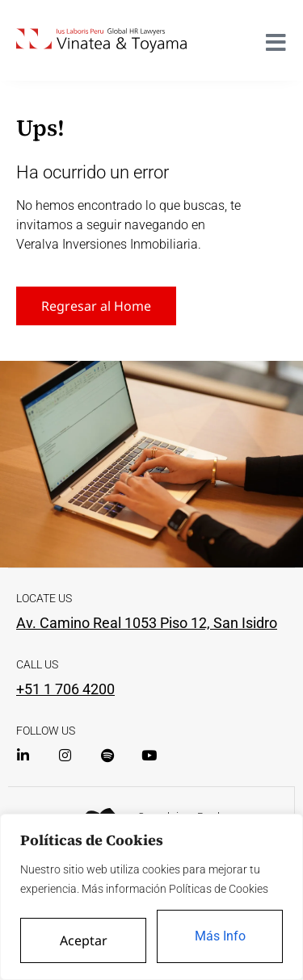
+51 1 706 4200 (65, 689)
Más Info (220, 936)
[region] (151, 897)
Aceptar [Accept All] (84, 940)
